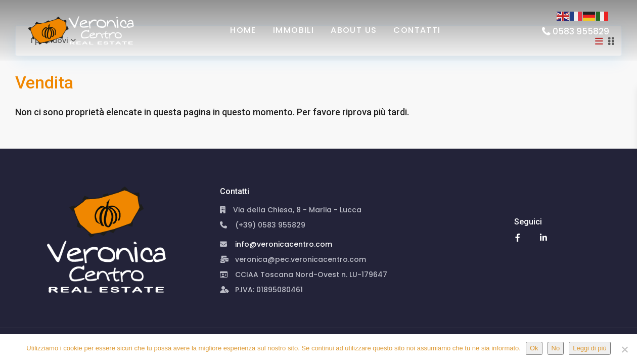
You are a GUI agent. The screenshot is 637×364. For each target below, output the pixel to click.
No (556, 348)
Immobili (293, 30)
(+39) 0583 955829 (270, 225)
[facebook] (518, 237)
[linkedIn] (544, 237)
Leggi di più (590, 348)
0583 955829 (581, 31)
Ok (534, 348)
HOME (243, 30)
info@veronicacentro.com (284, 244)
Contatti (417, 30)
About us (354, 30)
